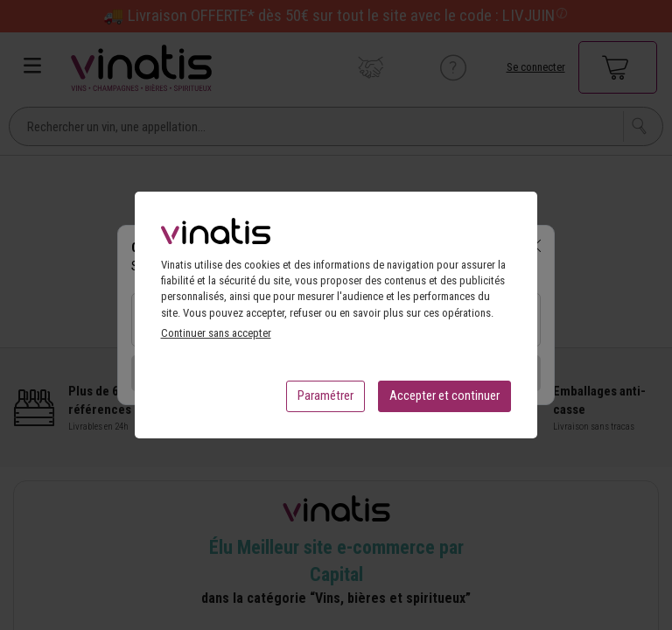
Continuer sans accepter (216, 338)
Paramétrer (325, 401)
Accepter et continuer (444, 401)
